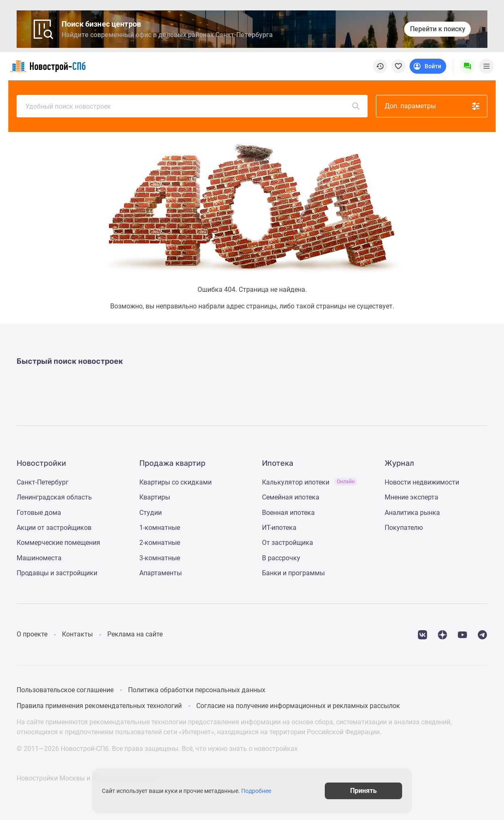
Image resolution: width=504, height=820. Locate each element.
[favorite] (398, 66)
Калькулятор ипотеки (310, 482)
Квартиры (155, 497)
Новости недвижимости (422, 482)
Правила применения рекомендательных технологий (99, 706)
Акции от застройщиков (54, 528)
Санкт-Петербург (43, 482)
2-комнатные (160, 543)
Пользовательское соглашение (65, 690)
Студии (151, 513)
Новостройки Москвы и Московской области (87, 778)
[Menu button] (467, 66)
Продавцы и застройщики (57, 573)
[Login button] (428, 66)
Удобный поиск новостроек (193, 106)
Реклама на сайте (135, 634)
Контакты (77, 634)
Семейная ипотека (291, 497)
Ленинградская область (54, 497)
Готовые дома (39, 513)
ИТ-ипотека (279, 528)
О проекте (32, 634)
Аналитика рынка (412, 513)
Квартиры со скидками (175, 482)
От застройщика (288, 543)
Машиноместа (39, 558)
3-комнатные (160, 558)
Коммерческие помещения (58, 543)
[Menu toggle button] (487, 66)
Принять (363, 791)
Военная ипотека (288, 513)
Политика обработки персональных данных (197, 690)
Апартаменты (161, 573)
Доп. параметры (433, 106)
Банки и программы (293, 573)
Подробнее (256, 791)
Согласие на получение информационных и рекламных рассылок (298, 706)
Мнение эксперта (411, 497)
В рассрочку (281, 558)
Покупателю (404, 528)
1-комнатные (160, 528)
